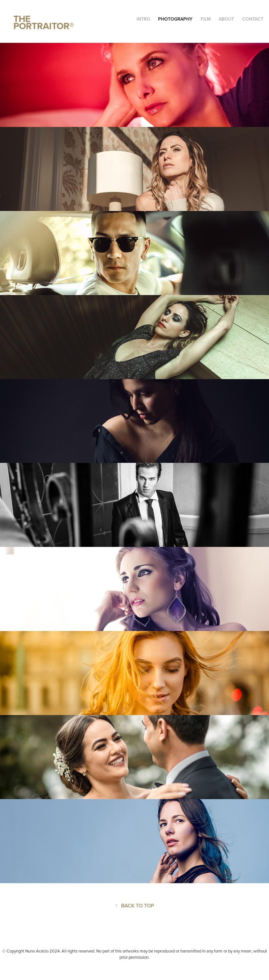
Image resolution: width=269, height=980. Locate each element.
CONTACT (253, 19)
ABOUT (226, 19)
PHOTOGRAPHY (175, 19)
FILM (206, 19)
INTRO (143, 19)
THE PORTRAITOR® (44, 22)
